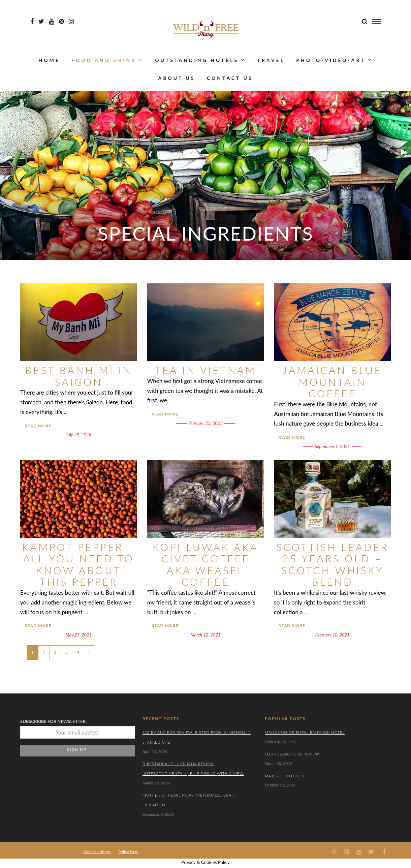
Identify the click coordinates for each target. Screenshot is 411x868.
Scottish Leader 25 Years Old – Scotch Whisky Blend (333, 564)
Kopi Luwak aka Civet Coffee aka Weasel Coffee (205, 564)
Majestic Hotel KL (285, 776)
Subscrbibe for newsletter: (54, 721)
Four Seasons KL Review (292, 754)
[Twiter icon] (41, 22)
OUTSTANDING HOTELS (197, 60)
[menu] (376, 22)
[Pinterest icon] (61, 22)
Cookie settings (97, 852)
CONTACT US (230, 78)
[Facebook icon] (32, 22)
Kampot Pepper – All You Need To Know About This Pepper (78, 564)
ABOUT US (177, 78)
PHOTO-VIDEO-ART (331, 60)
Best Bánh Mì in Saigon (79, 376)
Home (49, 60)
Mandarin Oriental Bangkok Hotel (305, 732)
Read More (38, 426)
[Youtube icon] (52, 22)
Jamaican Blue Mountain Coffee (332, 382)
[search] (365, 21)
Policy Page (128, 852)
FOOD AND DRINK (104, 60)
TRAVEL (271, 60)
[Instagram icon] (71, 22)
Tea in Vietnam (206, 370)
